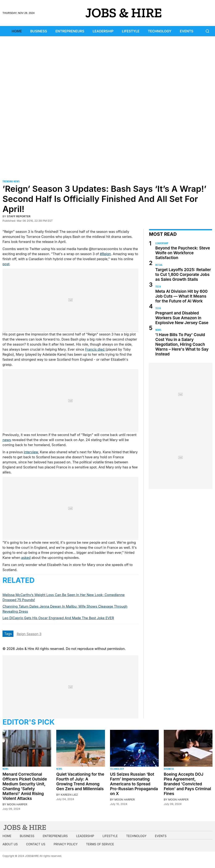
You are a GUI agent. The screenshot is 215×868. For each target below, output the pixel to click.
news (7, 440)
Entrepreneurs (70, 31)
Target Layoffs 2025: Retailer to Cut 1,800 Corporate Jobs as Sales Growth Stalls (183, 275)
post (6, 264)
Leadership (103, 31)
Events (187, 31)
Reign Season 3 (29, 634)
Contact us (36, 844)
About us (10, 844)
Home (17, 31)
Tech (158, 287)
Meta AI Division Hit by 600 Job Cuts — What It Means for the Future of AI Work (182, 296)
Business (39, 31)
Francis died (95, 349)
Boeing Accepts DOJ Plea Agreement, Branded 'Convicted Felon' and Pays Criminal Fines (187, 784)
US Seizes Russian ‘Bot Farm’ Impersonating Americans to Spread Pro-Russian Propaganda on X (134, 784)
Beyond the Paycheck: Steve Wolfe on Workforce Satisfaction (183, 253)
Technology (160, 31)
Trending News (11, 181)
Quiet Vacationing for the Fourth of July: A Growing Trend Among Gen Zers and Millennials (80, 782)
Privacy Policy (66, 844)
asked (26, 558)
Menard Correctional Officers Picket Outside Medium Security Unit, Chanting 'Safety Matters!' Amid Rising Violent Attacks (25, 786)
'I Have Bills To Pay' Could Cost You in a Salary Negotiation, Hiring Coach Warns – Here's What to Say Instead (182, 344)
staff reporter (19, 216)
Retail (159, 265)
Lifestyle (131, 31)
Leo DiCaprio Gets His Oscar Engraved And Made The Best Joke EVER (58, 618)
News (158, 330)
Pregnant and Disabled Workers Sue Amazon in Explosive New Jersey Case (182, 318)
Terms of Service (100, 844)
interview (31, 452)
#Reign (105, 254)
